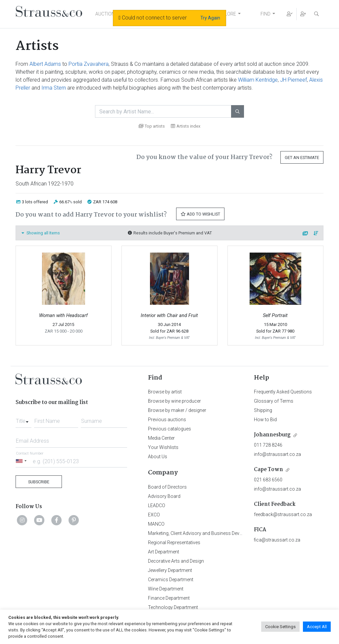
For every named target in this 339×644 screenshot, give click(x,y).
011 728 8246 (268, 445)
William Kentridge (258, 80)
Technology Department (173, 607)
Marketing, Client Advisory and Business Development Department (216, 533)
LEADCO (157, 505)
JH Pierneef (293, 80)
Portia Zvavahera (89, 64)
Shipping (263, 410)
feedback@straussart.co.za (283, 514)
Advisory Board (164, 496)
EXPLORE (226, 14)
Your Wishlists (163, 447)
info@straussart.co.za (277, 454)
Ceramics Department (171, 580)
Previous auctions (167, 420)
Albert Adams (45, 64)
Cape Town (268, 470)
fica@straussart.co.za (277, 540)
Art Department (164, 552)
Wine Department (166, 589)
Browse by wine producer (174, 401)
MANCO (156, 524)
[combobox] (24, 419)
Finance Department (169, 598)
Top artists (152, 126)
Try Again (210, 18)
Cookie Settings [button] (280, 627)
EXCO (154, 515)
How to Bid (265, 420)
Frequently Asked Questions (283, 392)
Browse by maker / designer (177, 410)
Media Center (161, 438)
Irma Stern (54, 88)
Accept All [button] (317, 627)
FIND (266, 14)
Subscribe (39, 482)
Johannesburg (272, 435)
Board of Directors (167, 487)
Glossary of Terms (274, 401)
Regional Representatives (174, 543)
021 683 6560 (268, 480)
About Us (158, 457)
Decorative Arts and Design (176, 561)
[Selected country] (22, 461)
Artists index (186, 126)
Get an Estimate (302, 158)
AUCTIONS (107, 14)
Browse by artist (165, 392)
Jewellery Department (170, 570)
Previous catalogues (169, 429)
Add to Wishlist (200, 214)
